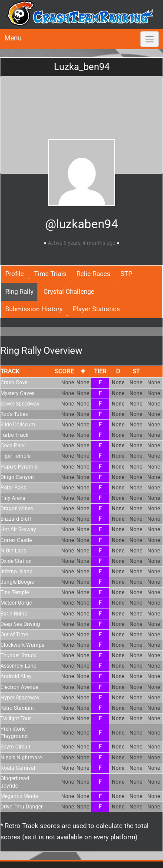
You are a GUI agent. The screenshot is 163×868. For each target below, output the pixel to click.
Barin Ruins (14, 614)
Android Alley (16, 676)
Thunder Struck (18, 655)
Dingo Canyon (17, 477)
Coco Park (13, 446)
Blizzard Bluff (16, 519)
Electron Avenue (19, 687)
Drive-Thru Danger (22, 807)
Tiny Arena (13, 498)
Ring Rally (19, 292)
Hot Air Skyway (18, 529)
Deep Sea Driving (20, 624)
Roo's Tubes (14, 414)
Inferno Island (17, 572)
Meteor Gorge (16, 603)
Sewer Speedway (20, 404)
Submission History (34, 309)
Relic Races (93, 274)
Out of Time (14, 635)
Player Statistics (96, 309)
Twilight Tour (16, 718)
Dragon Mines (17, 509)
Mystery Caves (17, 393)
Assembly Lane (18, 666)
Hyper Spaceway (20, 698)
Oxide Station (16, 561)
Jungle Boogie (17, 582)
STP (126, 274)
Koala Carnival (18, 768)
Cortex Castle (16, 540)
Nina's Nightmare (21, 758)
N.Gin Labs (13, 551)
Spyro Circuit (15, 747)
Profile (15, 274)
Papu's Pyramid (19, 467)
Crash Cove (14, 382)
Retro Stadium (17, 708)
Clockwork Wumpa (23, 645)
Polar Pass (13, 488)
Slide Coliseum (18, 425)
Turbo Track (14, 435)
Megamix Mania (19, 796)
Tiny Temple (15, 592)
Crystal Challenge (69, 292)
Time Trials (50, 274)
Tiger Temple (15, 456)
